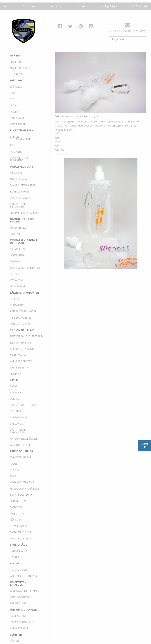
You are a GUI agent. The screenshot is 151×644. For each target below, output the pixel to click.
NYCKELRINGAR (19, 179)
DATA (13, 105)
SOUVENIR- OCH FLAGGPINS (20, 159)
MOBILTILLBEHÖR (21, 532)
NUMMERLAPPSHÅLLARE (24, 213)
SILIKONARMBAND (21, 343)
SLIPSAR (15, 274)
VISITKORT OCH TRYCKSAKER (19, 431)
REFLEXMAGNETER (21, 318)
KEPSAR (14, 557)
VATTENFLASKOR (20, 368)
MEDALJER (16, 173)
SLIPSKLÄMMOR (19, 192)
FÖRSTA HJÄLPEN (20, 324)
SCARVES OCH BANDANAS (25, 268)
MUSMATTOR (18, 514)
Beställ (145, 445)
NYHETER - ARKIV (20, 68)
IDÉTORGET (17, 87)
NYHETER (15, 62)
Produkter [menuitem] (28, 6)
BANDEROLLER (19, 417)
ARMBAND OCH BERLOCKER (19, 205)
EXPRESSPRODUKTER (22, 622)
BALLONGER (17, 424)
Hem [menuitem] (5, 6)
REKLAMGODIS (19, 570)
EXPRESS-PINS (18, 616)
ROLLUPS (15, 411)
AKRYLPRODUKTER (21, 361)
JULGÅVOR (16, 74)
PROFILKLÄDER (19, 551)
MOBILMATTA (18, 355)
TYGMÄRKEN (17, 249)
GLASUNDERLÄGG (20, 445)
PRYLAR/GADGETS (20, 539)
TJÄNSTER (16, 641)
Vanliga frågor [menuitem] (109, 6)
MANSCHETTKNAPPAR (23, 185)
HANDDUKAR (18, 286)
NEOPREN (16, 374)
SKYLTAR (15, 234)
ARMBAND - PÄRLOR (22, 349)
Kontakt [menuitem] (81, 6)
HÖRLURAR (17, 520)
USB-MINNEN (18, 501)
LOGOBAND (17, 255)
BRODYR (15, 261)
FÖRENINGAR (18, 124)
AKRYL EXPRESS (19, 628)
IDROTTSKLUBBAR (21, 457)
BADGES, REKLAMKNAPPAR (20, 138)
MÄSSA (14, 112)
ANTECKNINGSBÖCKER (23, 439)
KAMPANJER (17, 118)
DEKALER (15, 399)
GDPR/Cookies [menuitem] (140, 6)
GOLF (13, 476)
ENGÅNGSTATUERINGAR (24, 405)
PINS (13, 145)
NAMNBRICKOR (19, 228)
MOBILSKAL (17, 507)
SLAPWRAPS (17, 305)
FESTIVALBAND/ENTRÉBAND (26, 336)
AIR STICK (16, 393)
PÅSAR (14, 386)
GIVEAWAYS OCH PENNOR (25, 591)
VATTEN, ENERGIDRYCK (23, 576)
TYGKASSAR (17, 280)
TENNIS (14, 470)
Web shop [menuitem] (56, 6)
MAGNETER (17, 152)
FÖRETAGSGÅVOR (20, 597)
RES (12, 99)
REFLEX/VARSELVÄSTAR (23, 311)
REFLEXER (16, 299)
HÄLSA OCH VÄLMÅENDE (24, 489)
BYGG (13, 93)
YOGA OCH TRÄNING (22, 482)
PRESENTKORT (18, 603)
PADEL (14, 464)
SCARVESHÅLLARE (20, 198)
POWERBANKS (18, 526)
